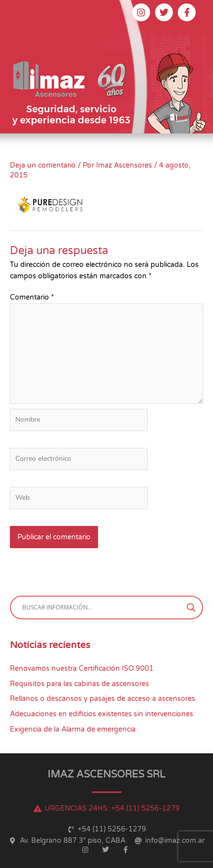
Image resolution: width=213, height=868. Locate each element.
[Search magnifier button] (191, 608)
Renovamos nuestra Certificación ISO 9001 (82, 669)
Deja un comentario (43, 165)
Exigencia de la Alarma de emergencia (73, 729)
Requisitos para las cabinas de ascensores (80, 684)
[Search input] (102, 608)
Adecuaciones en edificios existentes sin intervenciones (102, 714)
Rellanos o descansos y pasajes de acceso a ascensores (103, 699)
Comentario (32, 297)
